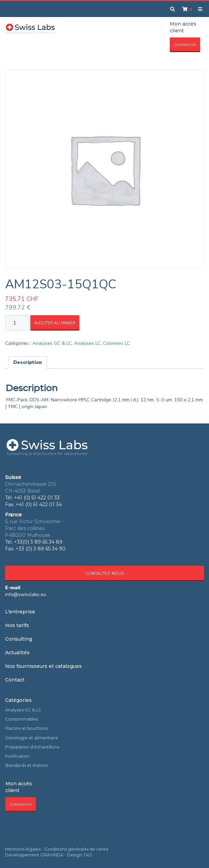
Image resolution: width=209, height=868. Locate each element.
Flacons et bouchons (26, 728)
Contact (15, 680)
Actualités (17, 653)
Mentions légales (23, 849)
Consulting (19, 639)
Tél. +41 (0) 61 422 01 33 (32, 498)
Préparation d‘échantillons (32, 747)
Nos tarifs (17, 625)
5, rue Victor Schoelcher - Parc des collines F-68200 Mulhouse (35, 528)
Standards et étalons (26, 765)
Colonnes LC (116, 343)
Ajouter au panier (55, 323)
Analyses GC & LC (52, 343)
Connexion (185, 45)
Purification (17, 756)
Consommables (21, 719)
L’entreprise (20, 612)
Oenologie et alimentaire (32, 738)
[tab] (28, 363)
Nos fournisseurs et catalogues (43, 666)
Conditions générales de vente (76, 849)
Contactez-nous (105, 574)
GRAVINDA (52, 855)
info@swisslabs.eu (26, 594)
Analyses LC (87, 343)
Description (28, 362)
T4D (88, 855)
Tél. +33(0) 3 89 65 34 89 (34, 542)
